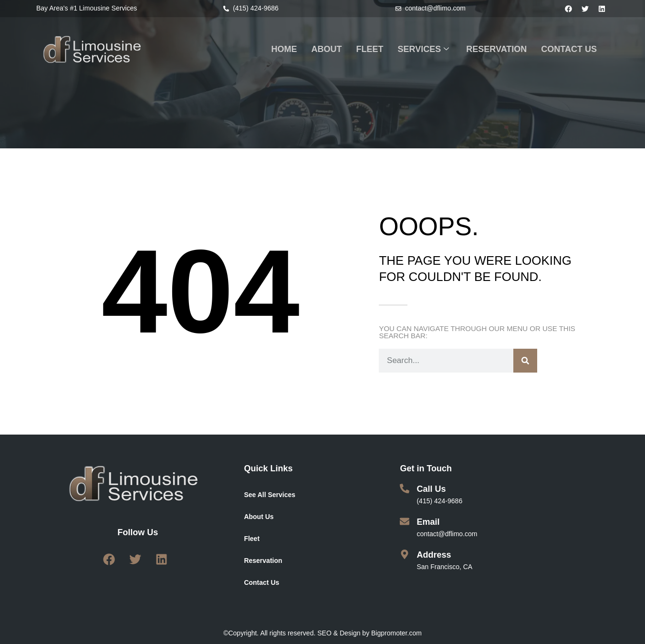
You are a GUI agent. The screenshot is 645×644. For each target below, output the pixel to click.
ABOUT (327, 49)
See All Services (270, 495)
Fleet (252, 539)
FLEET (370, 49)
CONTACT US (569, 49)
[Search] (525, 361)
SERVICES (424, 50)
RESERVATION (496, 49)
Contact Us (261, 582)
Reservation (263, 561)
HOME (284, 49)
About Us (259, 517)
